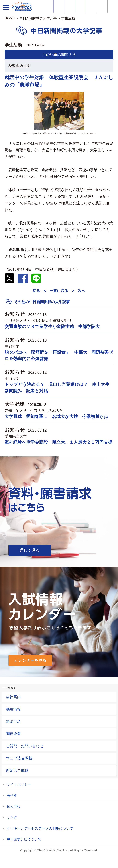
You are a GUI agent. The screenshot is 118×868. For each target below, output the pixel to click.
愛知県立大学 (16, 436)
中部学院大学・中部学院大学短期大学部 (38, 321)
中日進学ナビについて (24, 839)
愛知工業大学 (16, 411)
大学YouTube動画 (113, 6)
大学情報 (59, 6)
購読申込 (13, 721)
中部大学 (12, 346)
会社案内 (13, 697)
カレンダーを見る (30, 660)
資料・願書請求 (70, 6)
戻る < (39, 291)
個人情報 (14, 806)
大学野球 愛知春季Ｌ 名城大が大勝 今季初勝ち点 (56, 417)
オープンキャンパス (80, 6)
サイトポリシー (19, 784)
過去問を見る (102, 6)
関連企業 (13, 734)
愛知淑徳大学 (19, 65)
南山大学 (12, 378)
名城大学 (56, 411)
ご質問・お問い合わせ (25, 746)
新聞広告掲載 (17, 770)
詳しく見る (30, 550)
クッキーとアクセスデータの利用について (40, 828)
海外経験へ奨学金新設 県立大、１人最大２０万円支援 (58, 442)
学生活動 (68, 18)
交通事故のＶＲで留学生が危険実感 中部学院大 (52, 327)
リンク (12, 817)
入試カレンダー (91, 6)
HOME (10, 18)
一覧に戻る (59, 291)
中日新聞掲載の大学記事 (38, 18)
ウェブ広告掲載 (19, 758)
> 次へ (79, 291)
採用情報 (13, 709)
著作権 (12, 795)
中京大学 (38, 411)
